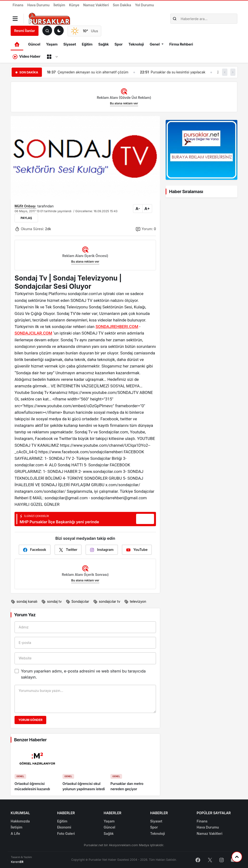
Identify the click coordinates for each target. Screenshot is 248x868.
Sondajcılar (77, 602)
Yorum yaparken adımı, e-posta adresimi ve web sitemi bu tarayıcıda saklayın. (83, 674)
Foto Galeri (66, 833)
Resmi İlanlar (24, 31)
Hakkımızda (20, 821)
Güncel (34, 44)
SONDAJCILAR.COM (33, 333)
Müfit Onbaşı (25, 206)
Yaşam (52, 44)
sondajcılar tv (107, 602)
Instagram (102, 550)
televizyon (135, 602)
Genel (155, 44)
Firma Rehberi (181, 44)
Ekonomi (64, 827)
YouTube (137, 550)
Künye (74, 5)
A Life (15, 833)
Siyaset (70, 44)
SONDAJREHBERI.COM (117, 327)
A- (138, 209)
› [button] (233, 72)
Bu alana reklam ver (124, 103)
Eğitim (87, 44)
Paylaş (26, 218)
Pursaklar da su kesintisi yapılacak (178, 72)
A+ (147, 209)
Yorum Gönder (30, 720)
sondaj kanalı (24, 602)
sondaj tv (51, 602)
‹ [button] (225, 72)
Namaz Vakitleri (96, 5)
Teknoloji (136, 44)
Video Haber (27, 57)
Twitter (68, 550)
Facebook (35, 550)
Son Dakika (122, 5)
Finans (18, 5)
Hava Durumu (39, 5)
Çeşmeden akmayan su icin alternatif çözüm (93, 72)
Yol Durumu (144, 5)
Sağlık (104, 44)
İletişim (59, 5)
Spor (119, 44)
